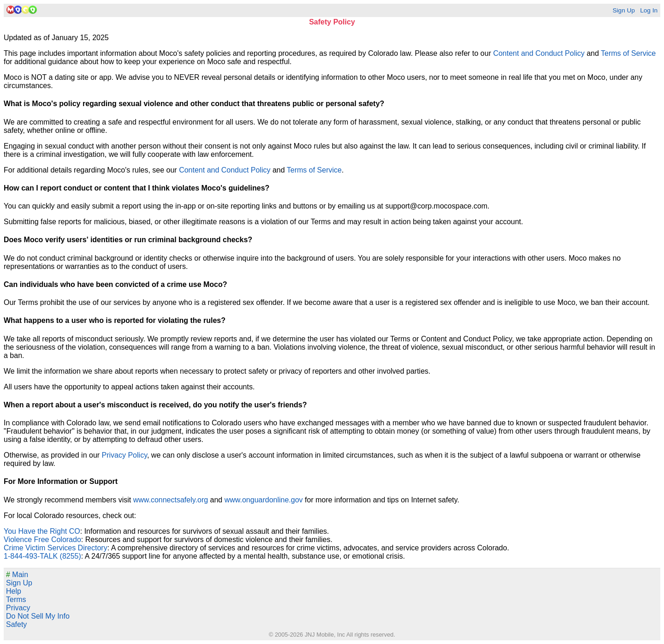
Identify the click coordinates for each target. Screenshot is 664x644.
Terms (16, 599)
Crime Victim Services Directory (56, 548)
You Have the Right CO (42, 531)
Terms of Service (628, 53)
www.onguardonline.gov (264, 500)
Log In (649, 10)
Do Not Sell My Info (38, 616)
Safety (16, 624)
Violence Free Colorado (42, 540)
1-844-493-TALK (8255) (42, 556)
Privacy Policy (125, 455)
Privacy (18, 608)
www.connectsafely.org (171, 500)
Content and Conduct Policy (539, 53)
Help (14, 591)
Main (17, 575)
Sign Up (623, 10)
